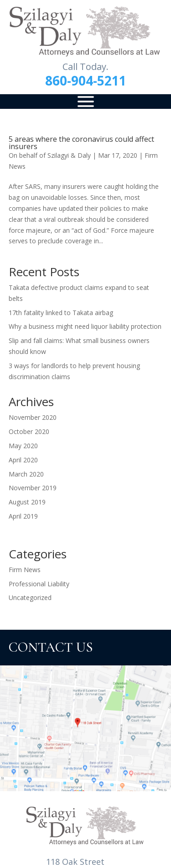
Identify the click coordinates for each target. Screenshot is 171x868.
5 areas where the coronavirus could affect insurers (81, 143)
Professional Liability (39, 584)
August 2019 (27, 502)
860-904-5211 (86, 80)
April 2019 (23, 516)
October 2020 (29, 431)
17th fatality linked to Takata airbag (61, 313)
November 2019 (33, 488)
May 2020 (23, 446)
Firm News (25, 570)
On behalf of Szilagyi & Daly (50, 155)
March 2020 (26, 474)
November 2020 (33, 417)
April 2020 (23, 460)
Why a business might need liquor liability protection (85, 326)
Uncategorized (30, 597)
